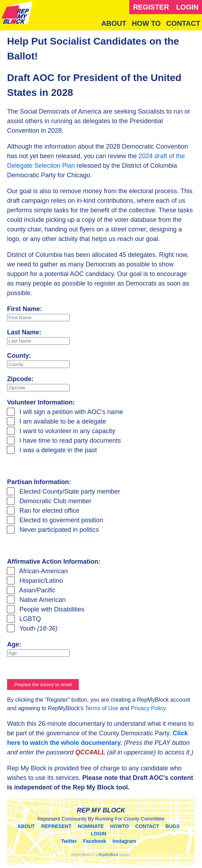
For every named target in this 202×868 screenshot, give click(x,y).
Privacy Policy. (149, 708)
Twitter (69, 841)
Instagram (124, 841)
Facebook (94, 841)
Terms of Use (102, 708)
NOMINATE (91, 826)
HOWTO (120, 826)
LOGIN (187, 7)
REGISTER (151, 7)
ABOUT (114, 23)
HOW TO (146, 23)
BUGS (172, 826)
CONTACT (183, 23)
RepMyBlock (108, 855)
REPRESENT (57, 826)
